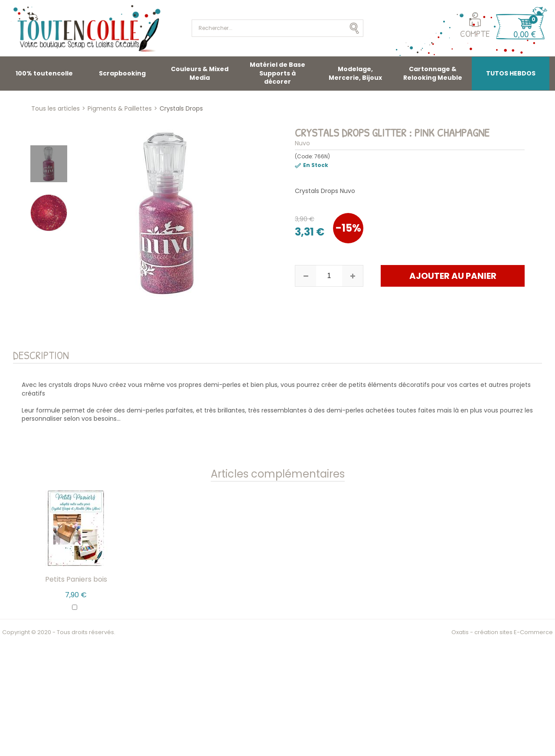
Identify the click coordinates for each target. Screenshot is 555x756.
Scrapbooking (122, 73)
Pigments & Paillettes (120, 108)
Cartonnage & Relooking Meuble (433, 73)
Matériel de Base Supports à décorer (277, 73)
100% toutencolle (44, 73)
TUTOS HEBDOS (511, 73)
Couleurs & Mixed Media (200, 73)
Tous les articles (55, 108)
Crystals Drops (181, 108)
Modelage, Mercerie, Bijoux (355, 73)
